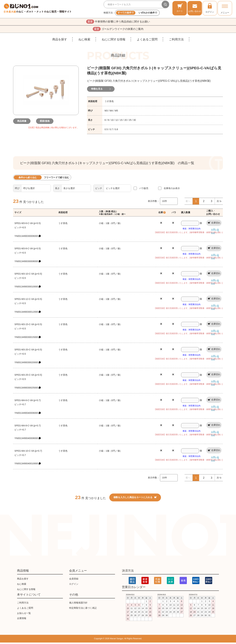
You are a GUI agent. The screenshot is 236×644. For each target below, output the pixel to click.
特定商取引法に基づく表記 (83, 609)
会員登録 (74, 580)
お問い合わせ (195, 8)
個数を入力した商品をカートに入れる (135, 499)
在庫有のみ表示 (172, 190)
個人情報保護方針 (78, 604)
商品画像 (23, 122)
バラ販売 (144, 190)
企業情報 (22, 620)
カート (180, 8)
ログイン (210, 8)
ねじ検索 (84, 41)
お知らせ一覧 (24, 615)
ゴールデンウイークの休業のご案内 (118, 30)
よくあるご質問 (147, 41)
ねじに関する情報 (114, 41)
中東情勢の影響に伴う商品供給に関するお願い (118, 22)
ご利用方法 (176, 41)
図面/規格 (46, 122)
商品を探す (60, 41)
